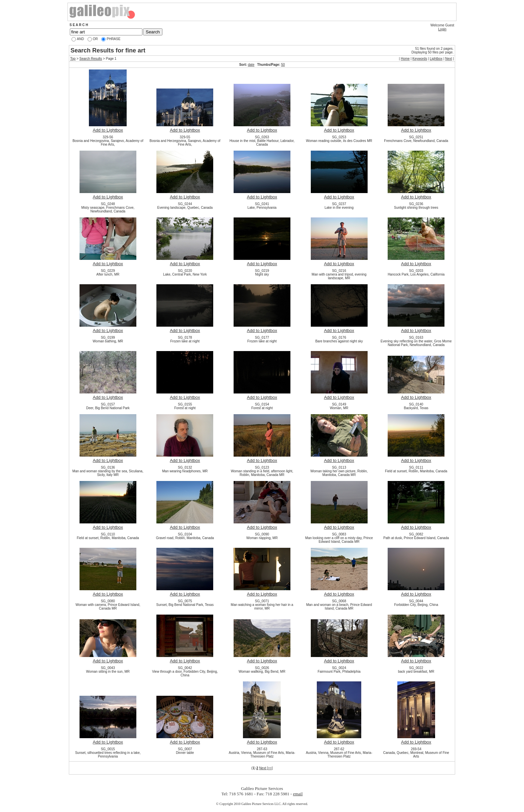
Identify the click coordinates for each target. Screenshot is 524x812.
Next (449, 59)
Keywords (420, 59)
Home (405, 59)
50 (283, 65)
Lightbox (436, 59)
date (251, 65)
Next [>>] (266, 768)
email (298, 794)
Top (73, 59)
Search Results (91, 59)
